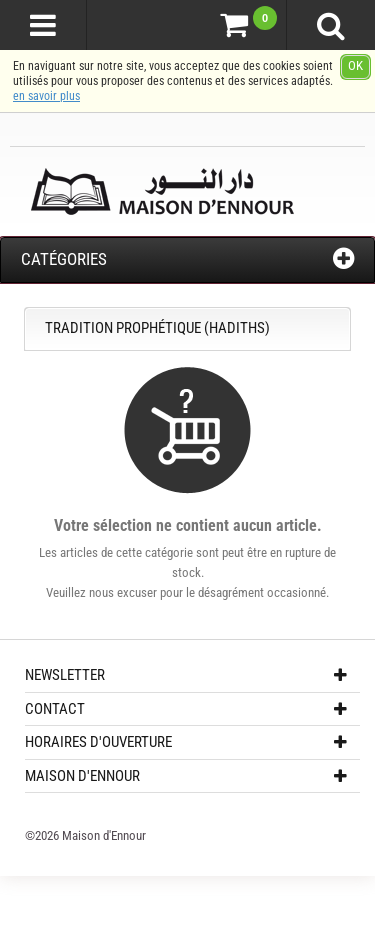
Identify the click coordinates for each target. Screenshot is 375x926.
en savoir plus (46, 96)
